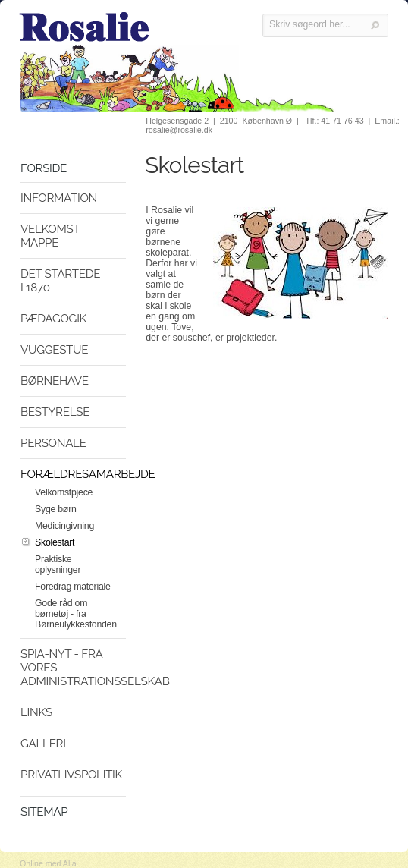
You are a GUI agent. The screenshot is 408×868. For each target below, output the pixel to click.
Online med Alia (48, 863)
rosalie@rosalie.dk (179, 130)
